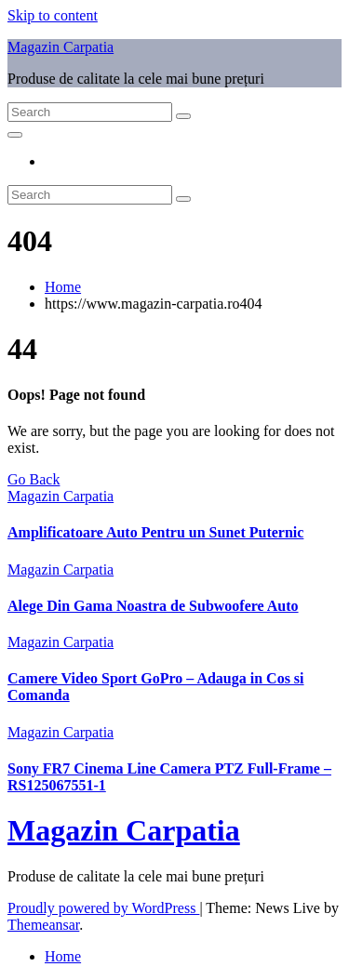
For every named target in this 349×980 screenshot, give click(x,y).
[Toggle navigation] (15, 135)
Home (63, 287)
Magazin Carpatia (60, 47)
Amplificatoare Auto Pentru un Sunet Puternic (155, 532)
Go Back (34, 479)
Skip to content (53, 15)
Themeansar (43, 925)
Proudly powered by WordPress (103, 908)
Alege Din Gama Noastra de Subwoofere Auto (153, 606)
